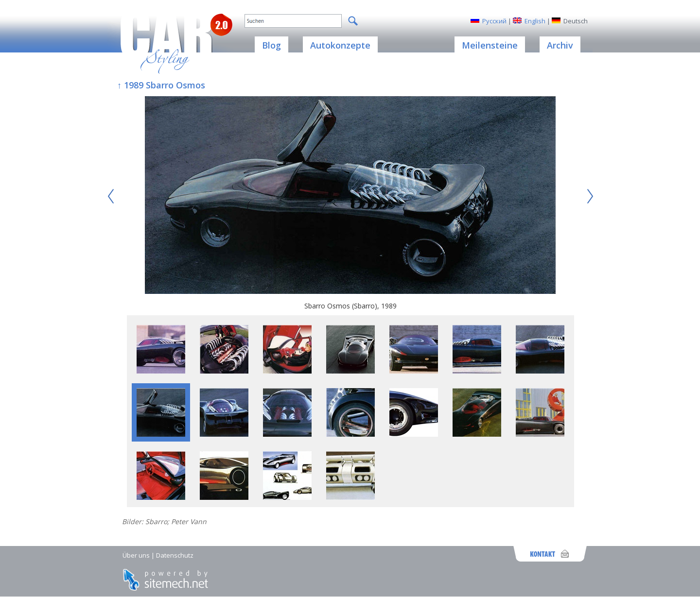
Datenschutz (175, 555)
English (535, 21)
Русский (494, 21)
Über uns (136, 555)
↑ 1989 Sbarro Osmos (161, 85)
